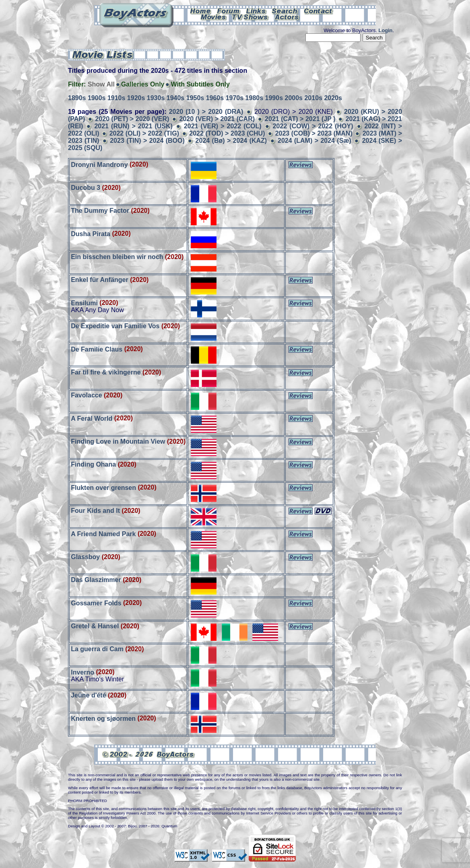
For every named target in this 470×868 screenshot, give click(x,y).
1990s (274, 98)
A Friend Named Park (103, 534)
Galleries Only (143, 84)
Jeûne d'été (88, 695)
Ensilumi (84, 303)
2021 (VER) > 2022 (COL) (223, 126)
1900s (97, 98)
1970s (235, 98)
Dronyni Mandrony (99, 164)
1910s (116, 98)
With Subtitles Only (200, 84)
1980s (255, 98)
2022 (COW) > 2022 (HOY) (313, 126)
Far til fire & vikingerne (106, 372)
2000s (294, 98)
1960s (215, 98)
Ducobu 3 (86, 188)
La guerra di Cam (97, 649)
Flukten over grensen (103, 487)
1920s (136, 98)
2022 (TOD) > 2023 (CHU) (227, 133)
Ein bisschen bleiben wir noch (117, 257)
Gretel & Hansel (95, 626)
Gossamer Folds (96, 603)
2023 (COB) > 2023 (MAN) (314, 133)
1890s (77, 98)
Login (386, 30)
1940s (176, 98)
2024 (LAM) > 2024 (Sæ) (314, 141)
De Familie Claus (97, 349)
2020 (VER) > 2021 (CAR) (217, 119)
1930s (156, 98)
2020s (333, 98)
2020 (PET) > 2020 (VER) (132, 119)
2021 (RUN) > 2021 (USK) (133, 126)
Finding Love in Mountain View (118, 441)
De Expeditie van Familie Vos (115, 326)
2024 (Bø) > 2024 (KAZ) (231, 141)
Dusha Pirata (91, 233)
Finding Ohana (93, 464)
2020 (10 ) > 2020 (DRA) (206, 112)
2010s (313, 98)
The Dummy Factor (100, 211)
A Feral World (92, 418)
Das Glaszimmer (96, 580)
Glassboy (85, 557)
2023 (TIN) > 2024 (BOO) (147, 141)
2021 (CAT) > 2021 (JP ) (300, 119)
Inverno (82, 672)
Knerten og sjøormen (103, 718)
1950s (195, 98)
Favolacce (86, 395)
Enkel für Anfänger (100, 280)
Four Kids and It (95, 511)
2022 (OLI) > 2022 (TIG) (144, 133)
